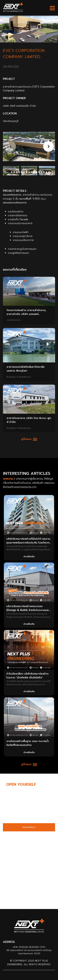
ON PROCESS (14, 320)
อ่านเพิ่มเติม (29, 557)
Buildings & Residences (19, 377)
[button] (48, 146)
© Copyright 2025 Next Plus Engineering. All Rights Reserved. (29, 963)
